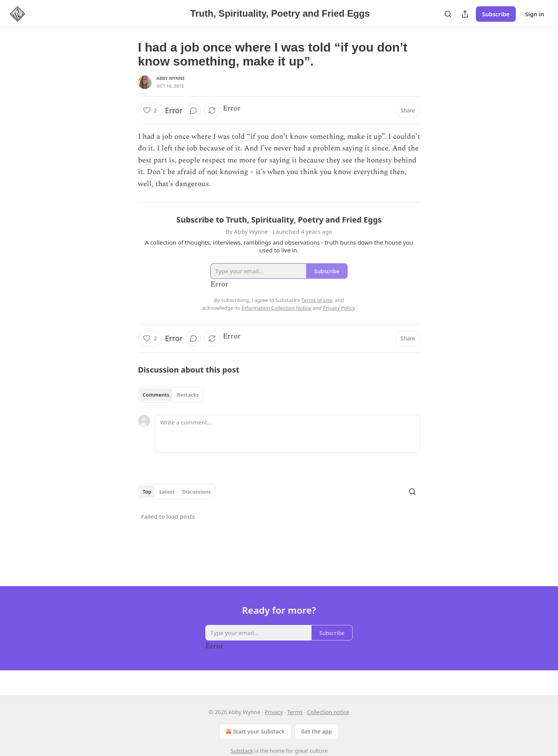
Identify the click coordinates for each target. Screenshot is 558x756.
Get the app (317, 731)
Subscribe (496, 14)
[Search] (448, 14)
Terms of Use (317, 300)
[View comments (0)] (193, 110)
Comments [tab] (156, 395)
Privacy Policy (339, 308)
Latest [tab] (167, 492)
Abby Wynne (171, 78)
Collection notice (328, 712)
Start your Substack (254, 732)
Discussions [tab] (196, 492)
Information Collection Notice (276, 308)
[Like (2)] (150, 110)
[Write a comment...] (288, 434)
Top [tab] (147, 492)
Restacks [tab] (188, 395)
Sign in (535, 14)
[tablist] (171, 395)
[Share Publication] (465, 14)
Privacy (274, 712)
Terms (295, 712)
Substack (242, 751)
